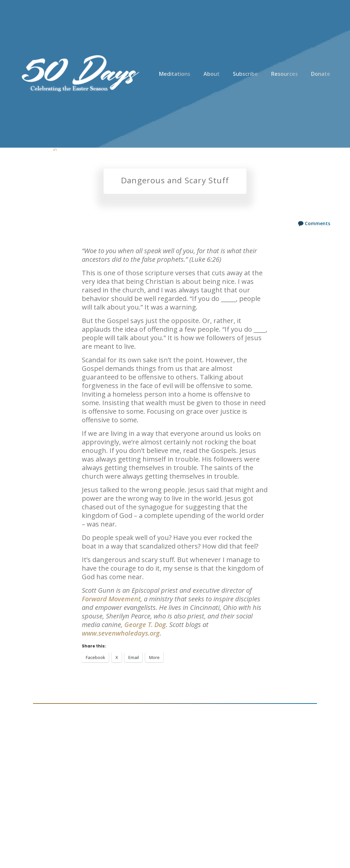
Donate (321, 74)
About (212, 74)
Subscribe (245, 74)
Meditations (175, 74)
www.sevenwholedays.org (121, 633)
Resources (285, 74)
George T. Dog (145, 625)
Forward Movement (111, 599)
